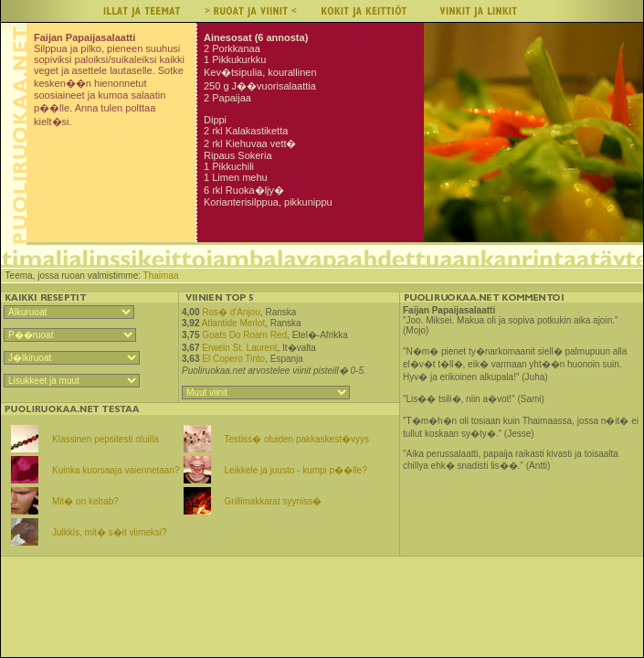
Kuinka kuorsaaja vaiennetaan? (116, 470)
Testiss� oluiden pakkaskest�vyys (297, 439)
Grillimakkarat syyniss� (274, 501)
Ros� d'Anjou (231, 312)
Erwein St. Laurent (239, 348)
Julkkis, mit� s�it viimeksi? (110, 532)
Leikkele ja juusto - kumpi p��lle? (296, 470)
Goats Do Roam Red (244, 335)
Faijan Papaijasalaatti (449, 310)
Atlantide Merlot (233, 323)
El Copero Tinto (233, 359)
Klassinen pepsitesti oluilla (106, 439)
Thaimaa (161, 276)
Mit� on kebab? (85, 501)
